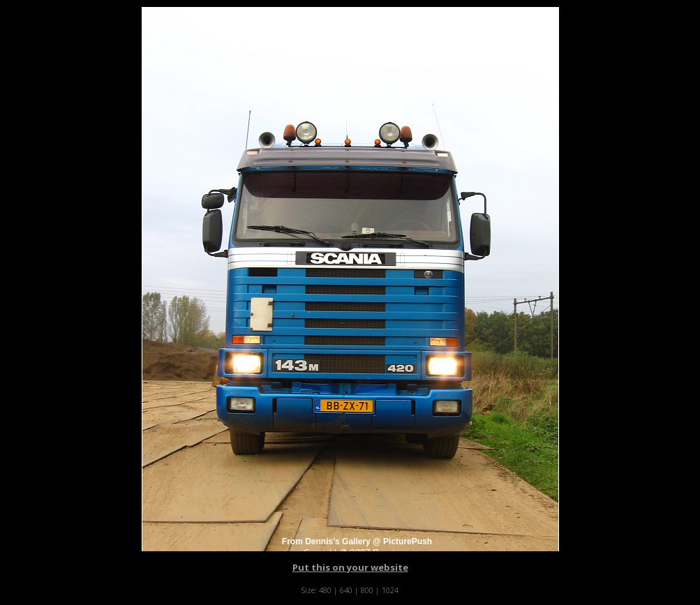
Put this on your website (350, 567)
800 (367, 590)
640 (346, 590)
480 (325, 590)
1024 (390, 590)
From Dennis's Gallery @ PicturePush (357, 541)
